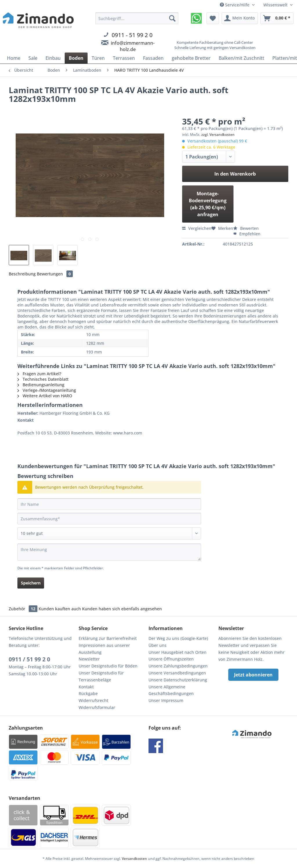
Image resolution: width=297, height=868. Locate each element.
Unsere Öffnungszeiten (171, 659)
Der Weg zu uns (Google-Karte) (178, 638)
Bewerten (246, 228)
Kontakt (86, 687)
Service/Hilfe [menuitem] (235, 5)
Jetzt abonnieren (253, 675)
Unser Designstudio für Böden (108, 666)
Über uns (157, 645)
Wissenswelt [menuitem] (276, 5)
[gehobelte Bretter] (191, 58)
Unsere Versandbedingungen (177, 673)
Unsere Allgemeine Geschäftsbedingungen (171, 690)
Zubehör (24, 609)
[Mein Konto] (240, 18)
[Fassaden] (153, 58)
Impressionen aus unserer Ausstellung (104, 649)
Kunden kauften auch (60, 609)
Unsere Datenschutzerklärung (178, 680)
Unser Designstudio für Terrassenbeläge (101, 676)
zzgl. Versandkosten (218, 135)
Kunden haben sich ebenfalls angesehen (122, 609)
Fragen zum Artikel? (39, 374)
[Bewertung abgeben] (109, 533)
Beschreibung (22, 274)
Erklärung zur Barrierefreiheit (108, 638)
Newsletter (89, 659)
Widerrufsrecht (93, 700)
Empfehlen (247, 234)
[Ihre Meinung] (109, 552)
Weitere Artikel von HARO (45, 396)
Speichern (31, 583)
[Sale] (33, 58)
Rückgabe (88, 693)
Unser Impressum (166, 700)
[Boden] (76, 58)
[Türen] (98, 58)
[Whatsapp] (196, 18)
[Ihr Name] (109, 504)
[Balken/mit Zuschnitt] (241, 58)
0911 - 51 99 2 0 (132, 35)
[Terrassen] (124, 58)
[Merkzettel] (213, 18)
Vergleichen (197, 228)
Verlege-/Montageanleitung (47, 390)
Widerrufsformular (97, 707)
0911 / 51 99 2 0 (29, 659)
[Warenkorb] (277, 18)
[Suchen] (172, 18)
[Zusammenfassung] (109, 519)
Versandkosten (134, 859)
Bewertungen (55, 274)
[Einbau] (53, 58)
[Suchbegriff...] (137, 18)
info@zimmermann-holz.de (133, 46)
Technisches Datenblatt (43, 379)
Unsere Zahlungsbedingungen (178, 666)
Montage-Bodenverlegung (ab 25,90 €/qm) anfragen (208, 204)
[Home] (14, 58)
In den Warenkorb (235, 174)
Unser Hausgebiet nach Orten (178, 652)
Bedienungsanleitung (41, 385)
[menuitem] (137, 39)
